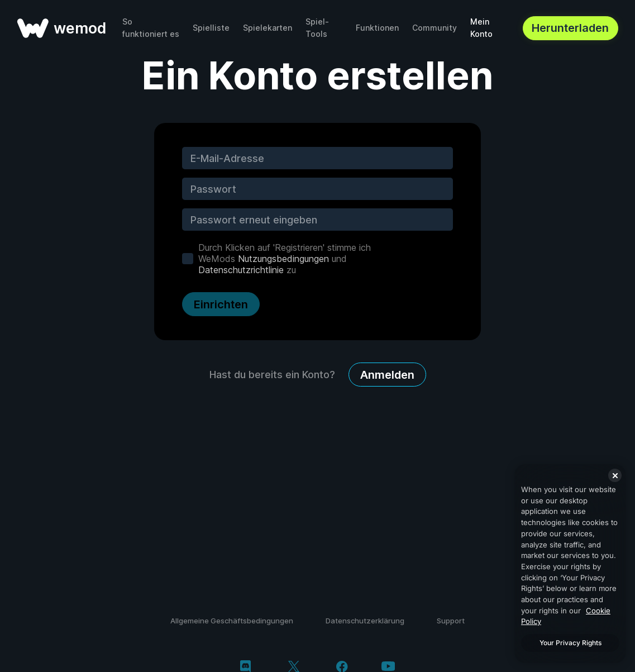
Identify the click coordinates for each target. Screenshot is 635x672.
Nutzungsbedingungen (283, 259)
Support (451, 621)
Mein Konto (481, 28)
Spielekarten (268, 28)
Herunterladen (570, 28)
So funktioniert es (151, 28)
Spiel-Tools (317, 28)
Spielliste (211, 28)
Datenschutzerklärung (365, 621)
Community (435, 28)
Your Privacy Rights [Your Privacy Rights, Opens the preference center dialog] (570, 643)
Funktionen (377, 28)
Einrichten (221, 304)
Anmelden (387, 375)
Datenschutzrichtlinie (241, 270)
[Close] (615, 475)
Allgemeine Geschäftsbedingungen (232, 621)
